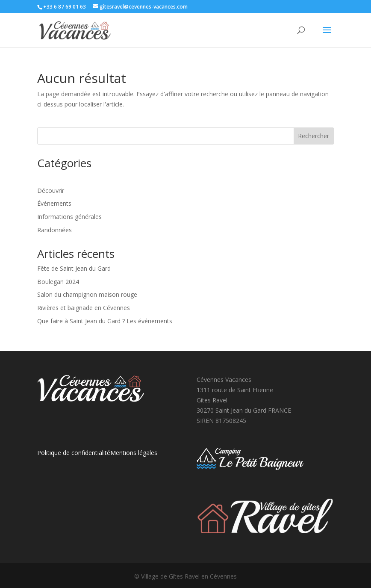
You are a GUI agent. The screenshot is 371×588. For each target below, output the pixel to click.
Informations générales (69, 217)
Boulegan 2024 (58, 282)
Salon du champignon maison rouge (87, 294)
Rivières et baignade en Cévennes (84, 308)
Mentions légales (134, 453)
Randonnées (54, 230)
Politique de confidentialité (74, 453)
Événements (54, 203)
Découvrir (51, 191)
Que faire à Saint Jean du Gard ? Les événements (105, 321)
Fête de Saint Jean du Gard (74, 268)
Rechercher (314, 136)
